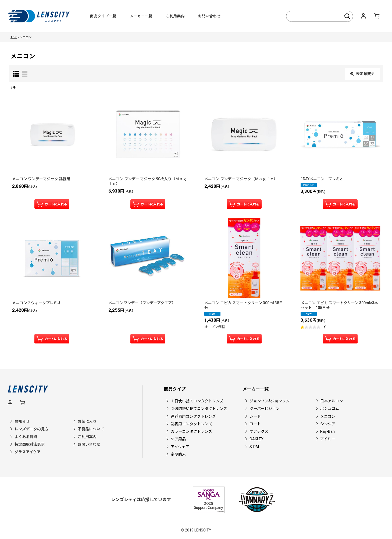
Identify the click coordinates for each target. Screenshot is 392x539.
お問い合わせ (209, 16)
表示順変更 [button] (363, 74)
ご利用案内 (175, 16)
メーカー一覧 (141, 16)
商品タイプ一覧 (103, 16)
